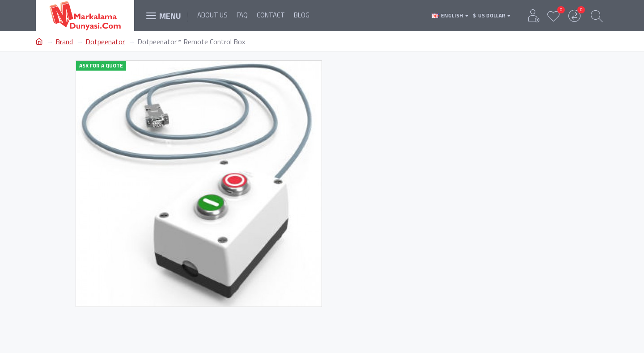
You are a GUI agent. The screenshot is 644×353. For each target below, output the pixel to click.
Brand (64, 42)
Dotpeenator (105, 42)
